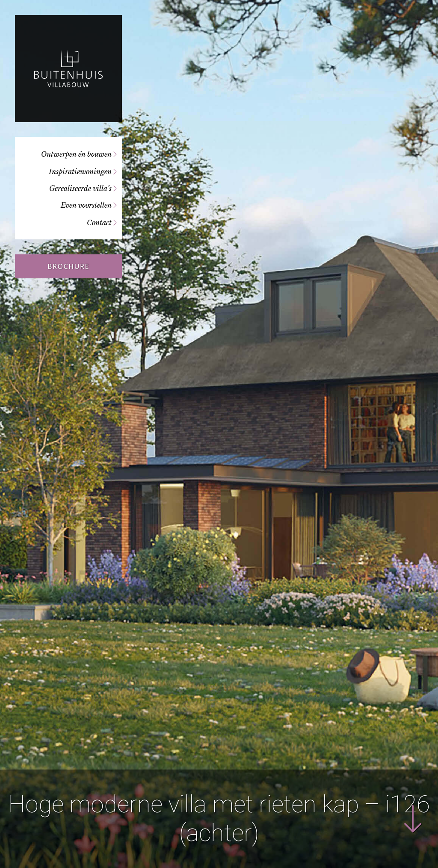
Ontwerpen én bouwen (76, 154)
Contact (99, 223)
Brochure (68, 266)
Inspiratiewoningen (80, 172)
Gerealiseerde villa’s (80, 188)
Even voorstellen (86, 205)
